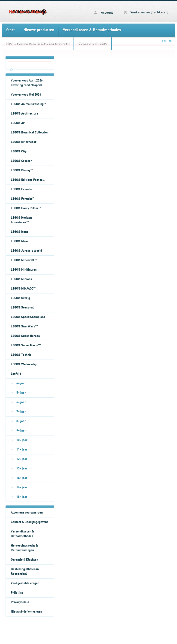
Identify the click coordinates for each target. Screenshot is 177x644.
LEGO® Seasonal (22, 308)
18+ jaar (22, 497)
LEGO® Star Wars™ (24, 327)
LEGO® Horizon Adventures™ (21, 220)
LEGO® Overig (20, 298)
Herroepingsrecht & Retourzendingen (38, 43)
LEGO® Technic (21, 355)
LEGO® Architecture (25, 114)
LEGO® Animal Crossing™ (29, 104)
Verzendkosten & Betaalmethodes (92, 30)
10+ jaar (22, 440)
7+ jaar (21, 412)
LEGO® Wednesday (24, 364)
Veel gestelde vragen (25, 583)
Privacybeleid (20, 602)
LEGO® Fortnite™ (23, 199)
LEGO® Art (18, 123)
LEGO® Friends (21, 189)
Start (10, 30)
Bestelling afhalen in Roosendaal (25, 571)
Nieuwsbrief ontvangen (26, 612)
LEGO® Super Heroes (25, 336)
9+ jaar (21, 431)
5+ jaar (21, 393)
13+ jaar (22, 469)
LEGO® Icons (20, 232)
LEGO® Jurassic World (26, 251)
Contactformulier (93, 43)
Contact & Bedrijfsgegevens (30, 522)
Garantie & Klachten (24, 560)
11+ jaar (22, 450)
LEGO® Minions (21, 279)
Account (103, 13)
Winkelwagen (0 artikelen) (146, 12)
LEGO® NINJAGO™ (24, 289)
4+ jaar (21, 383)
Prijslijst (17, 593)
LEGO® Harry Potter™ (26, 208)
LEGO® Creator (21, 161)
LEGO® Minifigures (24, 270)
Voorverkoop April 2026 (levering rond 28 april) (27, 83)
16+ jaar (22, 487)
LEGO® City (19, 151)
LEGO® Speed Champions (28, 317)
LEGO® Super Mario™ (26, 345)
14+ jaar (22, 478)
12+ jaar (22, 459)
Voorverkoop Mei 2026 (26, 95)
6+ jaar (21, 402)
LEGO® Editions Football (28, 180)
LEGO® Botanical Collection (30, 133)
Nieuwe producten (39, 30)
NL (171, 41)
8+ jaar (21, 421)
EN (164, 41)
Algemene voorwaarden (27, 513)
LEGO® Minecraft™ (24, 260)
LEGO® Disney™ (22, 170)
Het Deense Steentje (28, 12)
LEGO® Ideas (20, 241)
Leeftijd (16, 374)
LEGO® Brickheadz (24, 142)
